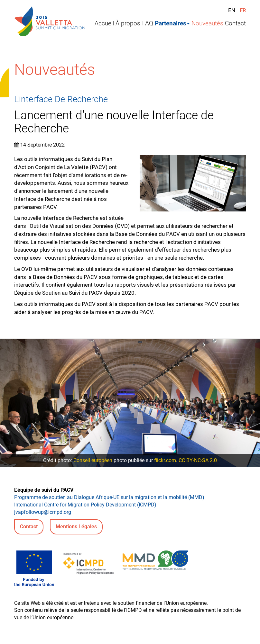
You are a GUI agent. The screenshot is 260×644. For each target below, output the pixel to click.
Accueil (104, 24)
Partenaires (172, 24)
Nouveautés (207, 24)
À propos (128, 24)
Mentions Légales (76, 527)
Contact (235, 24)
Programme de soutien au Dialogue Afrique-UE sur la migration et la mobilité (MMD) (109, 497)
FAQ (148, 24)
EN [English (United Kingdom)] (232, 10)
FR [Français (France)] (243, 10)
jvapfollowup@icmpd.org (43, 512)
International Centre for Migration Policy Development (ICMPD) (85, 505)
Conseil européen (93, 460)
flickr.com (165, 460)
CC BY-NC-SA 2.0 (198, 460)
